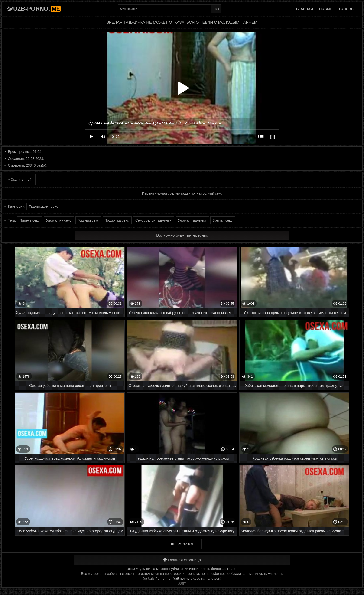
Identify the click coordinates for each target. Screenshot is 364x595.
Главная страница (182, 560)
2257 (182, 584)
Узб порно (182, 579)
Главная (305, 9)
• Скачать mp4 (20, 179)
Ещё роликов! (182, 544)
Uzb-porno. (37, 9)
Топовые (348, 9)
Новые (326, 9)
